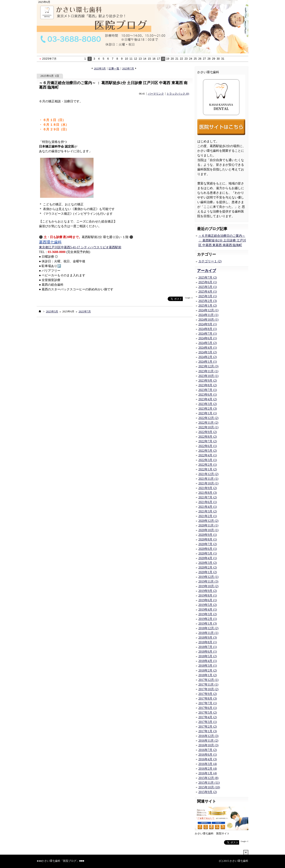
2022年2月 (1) (208, 465)
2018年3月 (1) (208, 666)
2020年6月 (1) (208, 549)
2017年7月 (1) (208, 703)
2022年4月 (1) (208, 455)
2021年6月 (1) (208, 502)
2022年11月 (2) (208, 423)
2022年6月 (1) (208, 446)
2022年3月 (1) (208, 460)
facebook (159, 299)
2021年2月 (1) (208, 516)
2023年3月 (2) (208, 404)
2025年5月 (100, 69)
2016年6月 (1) (208, 755)
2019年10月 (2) (208, 586)
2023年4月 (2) (208, 399)
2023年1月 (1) (208, 413)
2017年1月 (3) (208, 731)
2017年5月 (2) (208, 713)
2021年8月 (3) (208, 493)
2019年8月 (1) (208, 596)
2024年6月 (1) (208, 338)
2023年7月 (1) (208, 390)
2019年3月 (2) (208, 614)
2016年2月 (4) (208, 769)
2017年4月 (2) (208, 717)
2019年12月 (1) (208, 577)
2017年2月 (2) (208, 727)
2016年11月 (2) (208, 741)
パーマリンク (156, 94)
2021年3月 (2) (208, 511)
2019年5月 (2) (208, 605)
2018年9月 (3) (208, 638)
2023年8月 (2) (208, 385)
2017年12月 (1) (208, 680)
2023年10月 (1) (208, 376)
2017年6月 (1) (208, 708)
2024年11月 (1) (208, 315)
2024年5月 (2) (208, 343)
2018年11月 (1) (208, 633)
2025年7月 (128, 69)
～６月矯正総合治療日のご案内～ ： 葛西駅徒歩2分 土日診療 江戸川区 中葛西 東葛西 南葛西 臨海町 (113, 85)
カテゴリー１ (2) (210, 261)
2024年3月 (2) (208, 352)
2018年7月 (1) (208, 647)
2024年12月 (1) (208, 310)
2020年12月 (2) (208, 521)
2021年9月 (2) (208, 488)
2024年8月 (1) (208, 329)
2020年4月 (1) (208, 558)
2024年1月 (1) (208, 362)
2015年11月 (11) (209, 783)
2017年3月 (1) (208, 722)
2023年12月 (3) (208, 366)
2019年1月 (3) (208, 624)
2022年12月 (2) (208, 418)
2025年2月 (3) (208, 301)
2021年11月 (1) (208, 479)
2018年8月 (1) (208, 642)
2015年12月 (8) (208, 778)
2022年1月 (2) (208, 469)
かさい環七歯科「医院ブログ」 (60, 861)
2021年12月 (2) (208, 474)
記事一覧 (114, 69)
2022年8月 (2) (208, 437)
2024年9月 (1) (208, 324)
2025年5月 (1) (208, 287)
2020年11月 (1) (208, 525)
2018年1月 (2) (208, 675)
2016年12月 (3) (208, 736)
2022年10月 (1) (208, 427)
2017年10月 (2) (208, 689)
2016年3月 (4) (208, 764)
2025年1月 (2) (208, 306)
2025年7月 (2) (208, 278)
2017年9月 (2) (208, 694)
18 (163, 59)
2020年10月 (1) (208, 530)
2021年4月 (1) (208, 507)
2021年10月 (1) (208, 483)
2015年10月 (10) (209, 787)
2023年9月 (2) (208, 381)
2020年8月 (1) (208, 539)
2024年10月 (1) (208, 320)
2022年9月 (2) (208, 432)
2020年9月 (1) (208, 535)
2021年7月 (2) (208, 497)
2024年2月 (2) (208, 357)
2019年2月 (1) (208, 619)
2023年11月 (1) (208, 371)
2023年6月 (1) (208, 395)
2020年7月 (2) (208, 544)
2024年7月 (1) (208, 334)
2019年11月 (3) (208, 582)
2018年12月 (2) (208, 628)
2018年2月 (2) (208, 671)
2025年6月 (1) (208, 282)
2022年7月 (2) (208, 441)
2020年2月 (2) (208, 568)
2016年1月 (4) (208, 773)
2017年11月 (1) (208, 685)
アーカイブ (207, 271)
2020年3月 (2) (208, 563)
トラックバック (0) (178, 94)
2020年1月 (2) (208, 572)
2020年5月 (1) (208, 553)
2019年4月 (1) (208, 610)
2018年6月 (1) (208, 652)
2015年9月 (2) (208, 792)
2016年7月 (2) (208, 750)
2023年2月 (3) (208, 409)
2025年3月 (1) (208, 296)
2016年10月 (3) (208, 745)
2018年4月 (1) (208, 661)
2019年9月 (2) (208, 591)
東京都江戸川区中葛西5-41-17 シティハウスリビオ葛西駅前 (80, 247)
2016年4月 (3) (208, 759)
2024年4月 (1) (208, 348)
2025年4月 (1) (208, 292)
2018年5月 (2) (208, 656)
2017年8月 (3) (208, 699)
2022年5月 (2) (208, 451)
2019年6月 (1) (208, 600)
